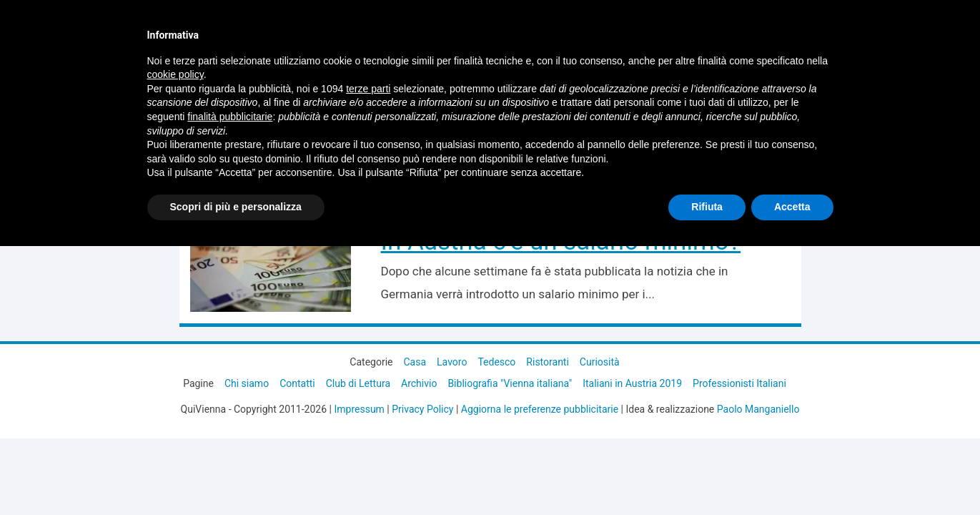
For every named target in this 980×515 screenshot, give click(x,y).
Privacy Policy (422, 409)
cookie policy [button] (175, 74)
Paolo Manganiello (758, 409)
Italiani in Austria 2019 (632, 383)
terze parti (368, 89)
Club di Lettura (358, 383)
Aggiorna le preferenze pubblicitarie (540, 409)
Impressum (359, 409)
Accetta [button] (792, 207)
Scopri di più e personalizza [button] (236, 207)
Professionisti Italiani (739, 383)
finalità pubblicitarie (230, 117)
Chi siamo (247, 383)
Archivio (419, 383)
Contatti (297, 383)
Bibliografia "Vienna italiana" (510, 383)
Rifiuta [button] (707, 207)
